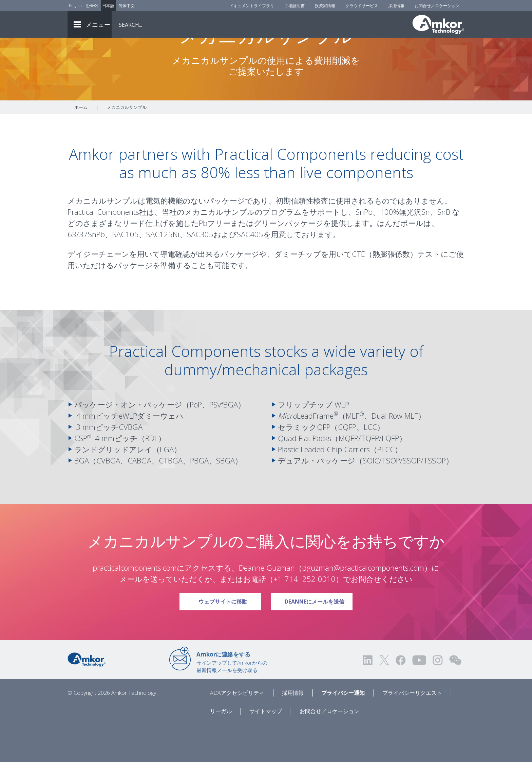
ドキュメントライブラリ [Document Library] (252, 6)
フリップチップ (305, 442)
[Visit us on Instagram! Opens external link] (438, 698)
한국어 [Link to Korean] (92, 6)
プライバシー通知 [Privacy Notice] (343, 730)
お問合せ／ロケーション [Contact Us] (437, 6)
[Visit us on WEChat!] (455, 698)
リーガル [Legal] (221, 749)
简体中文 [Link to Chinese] (127, 6)
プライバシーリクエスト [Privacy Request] (412, 730)
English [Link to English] (75, 6)
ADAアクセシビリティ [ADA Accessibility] (237, 730)
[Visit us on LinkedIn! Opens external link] (368, 698)
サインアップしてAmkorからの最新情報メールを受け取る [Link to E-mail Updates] (232, 700)
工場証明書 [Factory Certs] (294, 6)
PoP (196, 442)
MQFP (348, 476)
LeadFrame (306, 453)
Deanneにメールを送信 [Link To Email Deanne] (316, 637)
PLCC (386, 487)
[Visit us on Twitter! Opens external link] (384, 698)
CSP (83, 476)
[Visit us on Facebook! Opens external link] (400, 698)
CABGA (139, 498)
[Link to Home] (87, 697)
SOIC (371, 498)
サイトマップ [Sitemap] (266, 749)
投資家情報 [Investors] (325, 6)
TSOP (391, 498)
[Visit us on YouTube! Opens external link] (419, 698)
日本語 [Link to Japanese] (108, 6)
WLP (342, 442)
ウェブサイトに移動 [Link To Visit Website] (227, 637)
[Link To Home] (438, 24)
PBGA (199, 498)
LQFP (390, 476)
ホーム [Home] (81, 145)
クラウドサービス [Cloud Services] (362, 6)
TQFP (370, 476)
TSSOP (435, 498)
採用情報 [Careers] (396, 6)
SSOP (412, 498)
